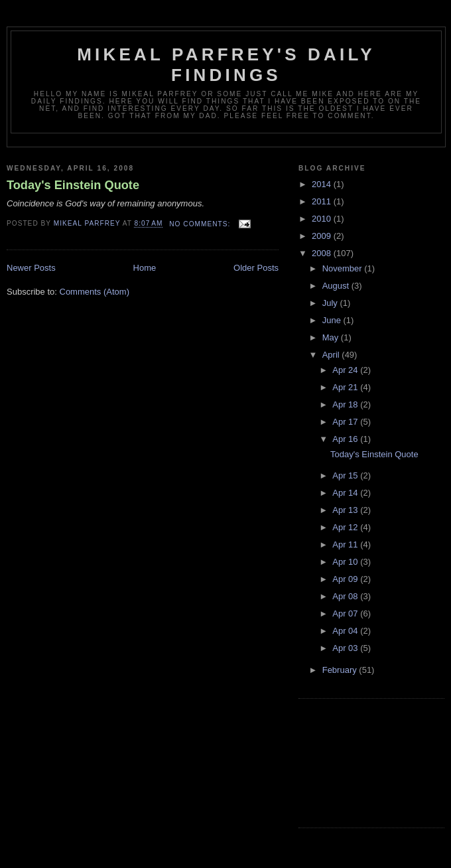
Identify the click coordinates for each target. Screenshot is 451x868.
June (333, 320)
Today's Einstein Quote (73, 185)
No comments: (201, 224)
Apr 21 (346, 387)
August (337, 286)
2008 (323, 253)
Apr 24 (346, 370)
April (332, 355)
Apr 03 (346, 648)
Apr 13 (346, 510)
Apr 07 (346, 614)
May (332, 337)
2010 (323, 219)
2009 (323, 236)
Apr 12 (346, 527)
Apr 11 (346, 544)
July (331, 303)
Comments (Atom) (95, 292)
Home (145, 268)
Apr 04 (346, 631)
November (344, 268)
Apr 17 (346, 422)
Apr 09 (346, 579)
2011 (323, 201)
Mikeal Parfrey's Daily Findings (226, 65)
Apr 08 (346, 596)
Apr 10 (346, 562)
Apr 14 (346, 493)
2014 (323, 184)
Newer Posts (31, 268)
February (341, 670)
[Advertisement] (358, 761)
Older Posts (256, 268)
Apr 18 (346, 404)
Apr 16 (346, 439)
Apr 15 (346, 475)
